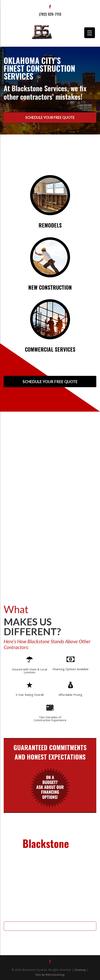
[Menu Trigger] (90, 33)
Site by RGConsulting (50, 975)
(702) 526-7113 (50, 14)
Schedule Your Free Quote (50, 117)
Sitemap (80, 970)
